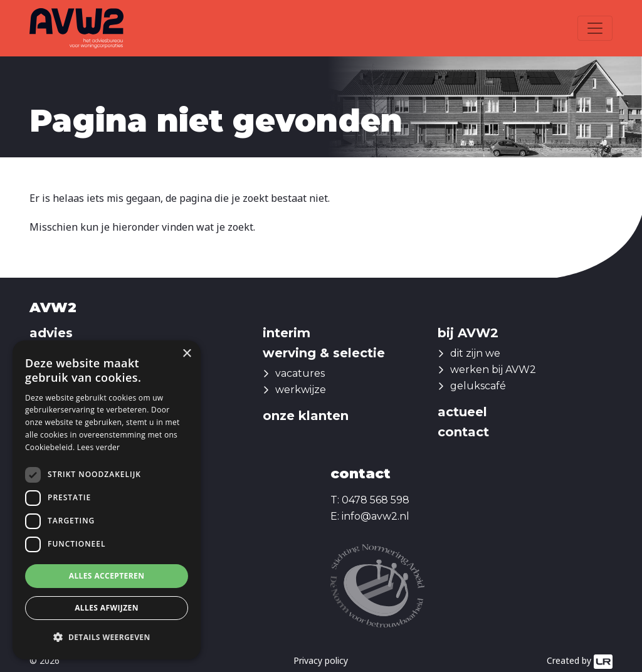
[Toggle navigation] (595, 28)
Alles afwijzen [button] (107, 608)
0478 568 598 (376, 500)
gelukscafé (478, 386)
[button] (107, 638)
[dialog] (107, 500)
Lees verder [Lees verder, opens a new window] (99, 447)
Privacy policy (321, 660)
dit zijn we (475, 353)
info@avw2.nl (376, 516)
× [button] (187, 354)
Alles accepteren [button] (107, 576)
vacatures (300, 373)
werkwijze (301, 390)
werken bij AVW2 (493, 370)
